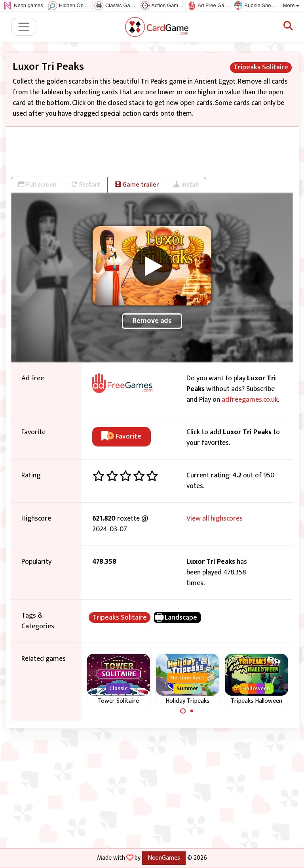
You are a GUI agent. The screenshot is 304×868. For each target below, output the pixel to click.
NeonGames (164, 858)
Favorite (121, 437)
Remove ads (152, 321)
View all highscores (215, 519)
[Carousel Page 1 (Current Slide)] (183, 711)
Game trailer (137, 185)
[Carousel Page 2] (192, 711)
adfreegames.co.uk (250, 400)
